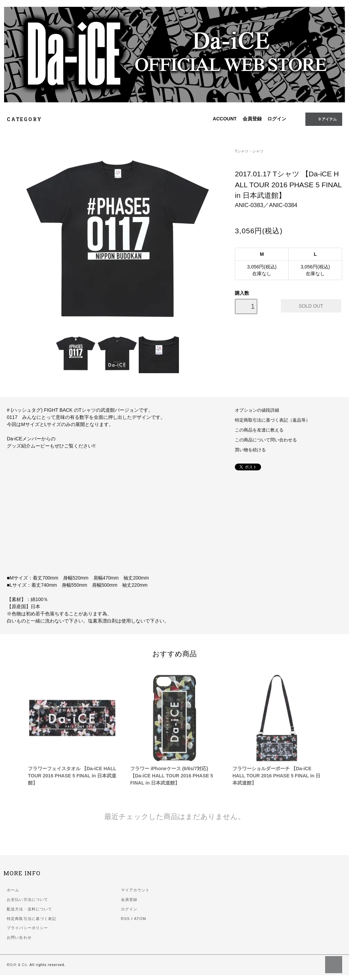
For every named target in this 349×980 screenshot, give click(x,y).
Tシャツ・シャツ (249, 151)
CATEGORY (28, 119)
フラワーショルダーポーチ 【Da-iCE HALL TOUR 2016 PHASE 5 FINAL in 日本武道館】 (276, 776)
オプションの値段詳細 (257, 410)
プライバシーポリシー (27, 928)
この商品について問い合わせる (266, 440)
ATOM (140, 919)
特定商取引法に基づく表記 (32, 919)
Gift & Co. (19, 965)
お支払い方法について (27, 899)
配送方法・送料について (29, 909)
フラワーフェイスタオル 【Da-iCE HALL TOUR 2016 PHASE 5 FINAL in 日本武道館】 (72, 776)
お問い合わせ (19, 937)
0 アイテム (323, 119)
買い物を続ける (250, 450)
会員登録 (252, 119)
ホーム (13, 890)
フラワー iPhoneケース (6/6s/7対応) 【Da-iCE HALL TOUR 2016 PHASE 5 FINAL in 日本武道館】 (172, 776)
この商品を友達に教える (259, 430)
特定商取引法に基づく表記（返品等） (272, 420)
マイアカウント (135, 890)
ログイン (277, 119)
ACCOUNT (225, 119)
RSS (125, 919)
